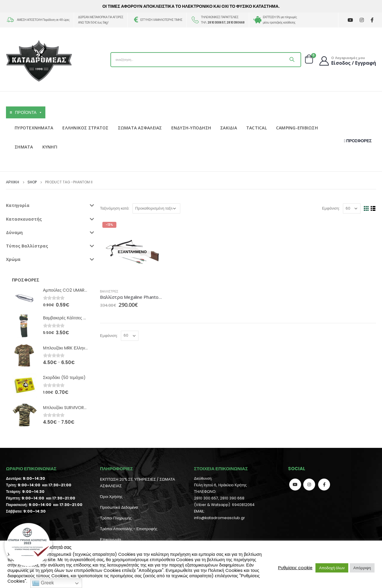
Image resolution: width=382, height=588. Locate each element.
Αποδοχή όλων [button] (332, 568)
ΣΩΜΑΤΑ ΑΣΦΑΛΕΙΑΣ (140, 128)
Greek (43, 583)
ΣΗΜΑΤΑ (24, 147)
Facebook (324, 485)
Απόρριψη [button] (362, 568)
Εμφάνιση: (331, 208)
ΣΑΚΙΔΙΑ (229, 128)
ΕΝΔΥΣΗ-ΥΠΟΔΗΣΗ (191, 128)
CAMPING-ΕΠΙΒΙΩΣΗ (297, 128)
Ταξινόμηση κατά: (115, 208)
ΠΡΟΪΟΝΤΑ (29, 112)
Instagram (309, 485)
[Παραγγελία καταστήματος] (156, 208)
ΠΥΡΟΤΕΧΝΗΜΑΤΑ (34, 128)
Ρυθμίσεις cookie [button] (295, 568)
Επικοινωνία (111, 540)
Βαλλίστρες (109, 291)
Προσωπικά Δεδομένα (119, 507)
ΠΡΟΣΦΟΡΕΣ (358, 141)
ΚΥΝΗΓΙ (50, 147)
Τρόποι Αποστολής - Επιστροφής (129, 529)
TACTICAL (257, 128)
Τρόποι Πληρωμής (116, 518)
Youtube (295, 485)
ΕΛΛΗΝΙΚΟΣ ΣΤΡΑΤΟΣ (85, 128)
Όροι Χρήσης (111, 497)
